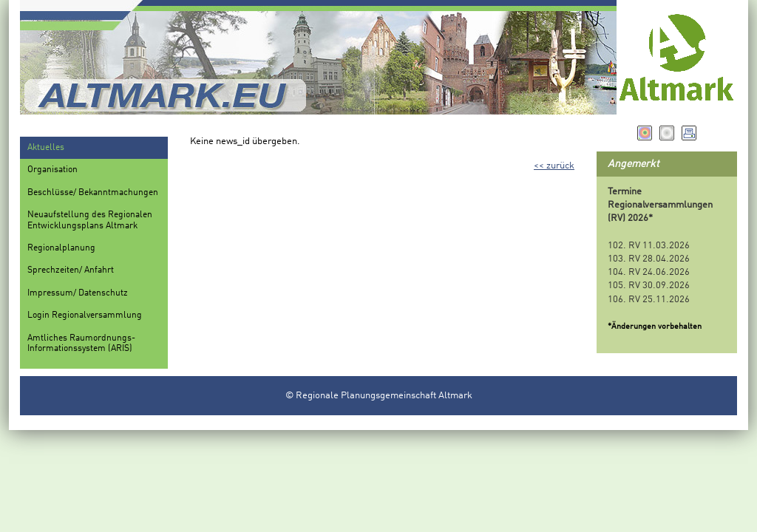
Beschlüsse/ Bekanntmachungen (93, 193)
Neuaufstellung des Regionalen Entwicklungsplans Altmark (90, 220)
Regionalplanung (61, 248)
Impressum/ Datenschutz (78, 293)
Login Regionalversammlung (85, 316)
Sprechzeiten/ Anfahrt (71, 270)
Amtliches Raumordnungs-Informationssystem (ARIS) (81, 344)
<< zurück (554, 166)
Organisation (52, 170)
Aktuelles (46, 148)
